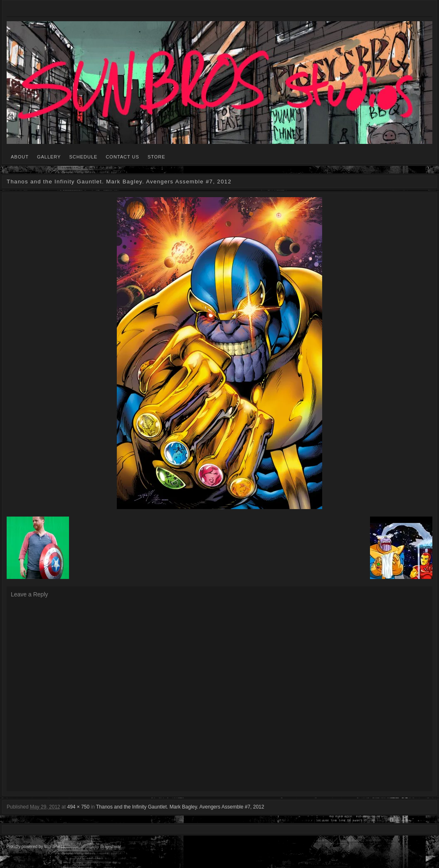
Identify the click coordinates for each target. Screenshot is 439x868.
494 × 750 (78, 807)
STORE (157, 157)
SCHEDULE (83, 157)
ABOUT (20, 157)
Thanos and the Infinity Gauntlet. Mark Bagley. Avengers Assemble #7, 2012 (180, 807)
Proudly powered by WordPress (35, 847)
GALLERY (49, 157)
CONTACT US (122, 157)
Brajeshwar (110, 847)
